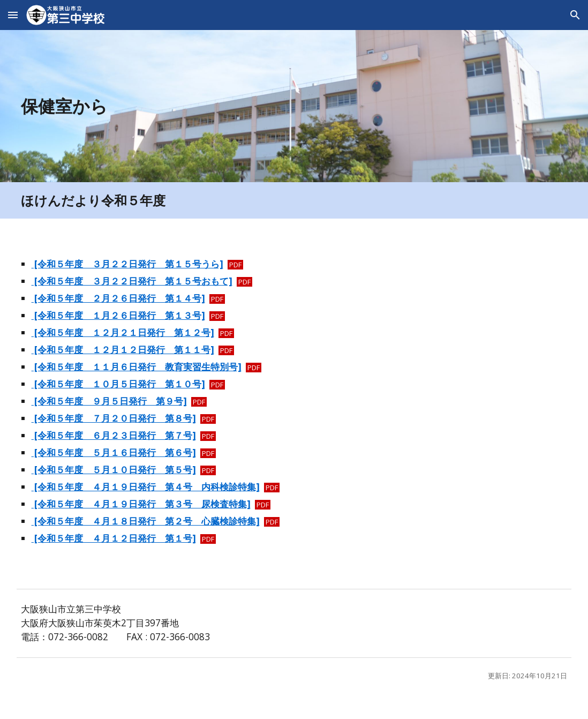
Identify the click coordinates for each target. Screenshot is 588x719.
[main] (247, 106)
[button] (13, 15)
